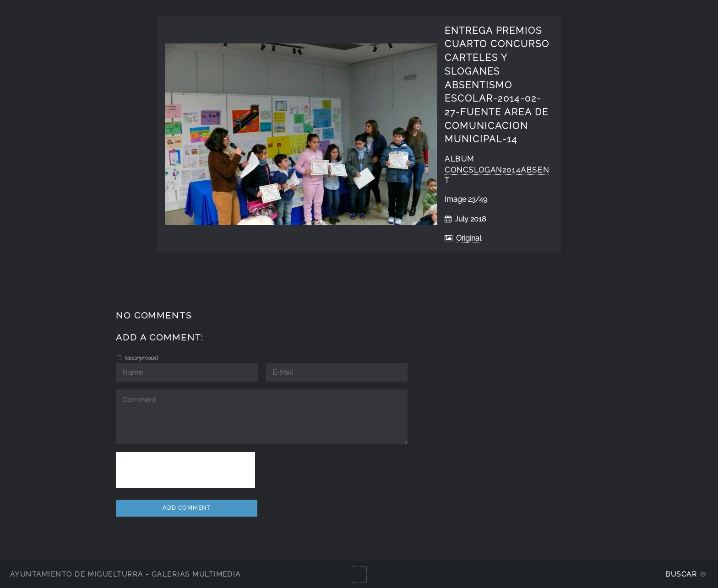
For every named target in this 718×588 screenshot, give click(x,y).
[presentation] (185, 470)
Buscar (681, 574)
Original (469, 238)
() (141, 358)
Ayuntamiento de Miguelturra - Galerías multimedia (125, 574)
